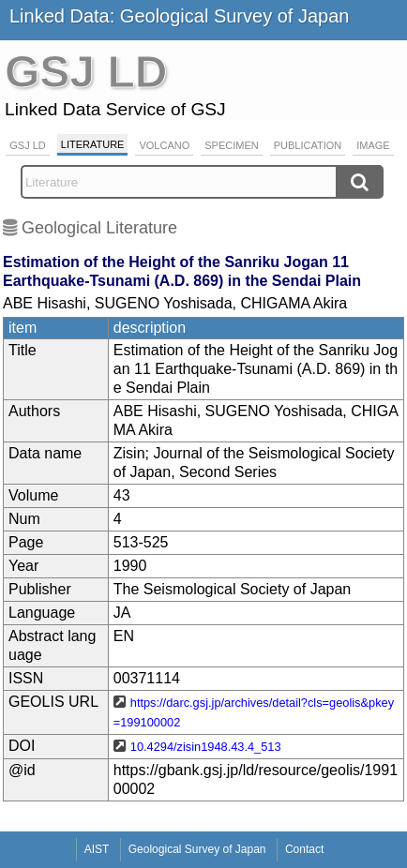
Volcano (164, 145)
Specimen (231, 145)
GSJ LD (28, 145)
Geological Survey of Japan (197, 849)
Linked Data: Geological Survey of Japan (179, 16)
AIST (97, 849)
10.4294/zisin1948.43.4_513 (206, 747)
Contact (304, 849)
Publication (308, 145)
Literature (93, 144)
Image (373, 145)
